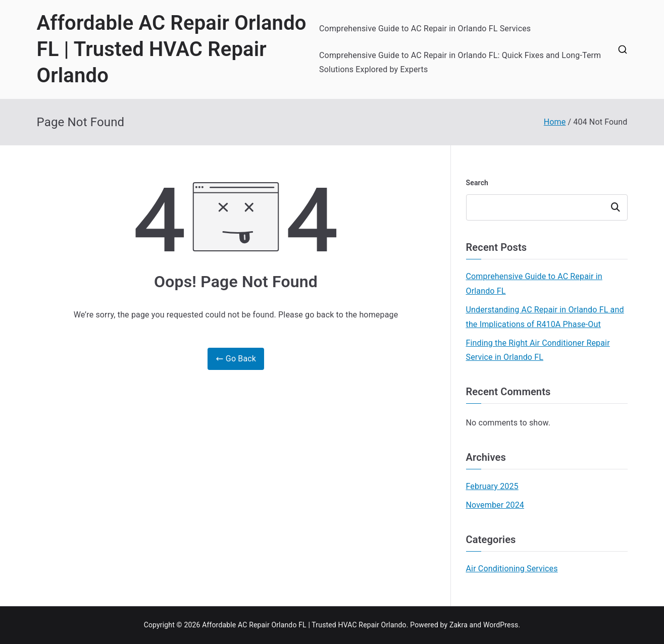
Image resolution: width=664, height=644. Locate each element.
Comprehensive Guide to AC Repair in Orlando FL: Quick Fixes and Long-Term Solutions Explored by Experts (460, 63)
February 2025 (492, 486)
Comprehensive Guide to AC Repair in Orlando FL (534, 284)
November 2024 (495, 505)
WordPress (501, 625)
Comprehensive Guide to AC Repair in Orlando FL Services (425, 29)
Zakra (458, 625)
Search (477, 183)
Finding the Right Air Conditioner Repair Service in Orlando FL (538, 350)
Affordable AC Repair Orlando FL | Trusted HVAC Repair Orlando (172, 49)
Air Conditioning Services (512, 569)
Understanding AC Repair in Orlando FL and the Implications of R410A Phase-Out (545, 317)
